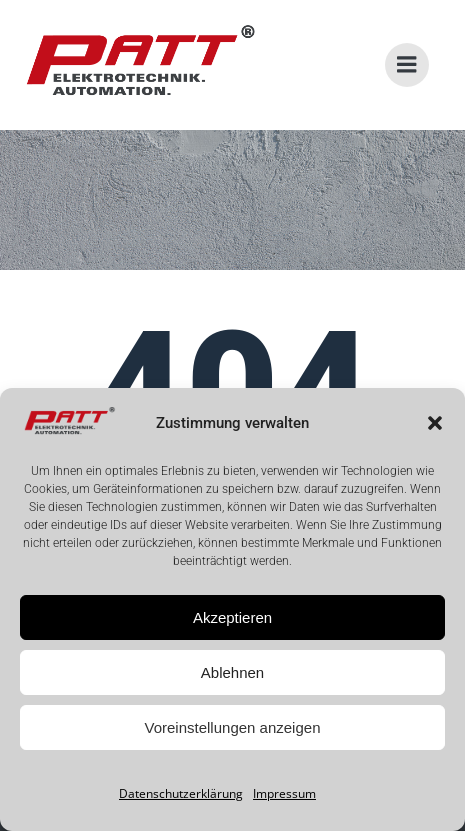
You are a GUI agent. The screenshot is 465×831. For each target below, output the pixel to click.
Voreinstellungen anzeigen (233, 727)
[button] (435, 423)
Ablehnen (232, 672)
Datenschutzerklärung (181, 793)
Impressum (284, 793)
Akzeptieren (232, 617)
